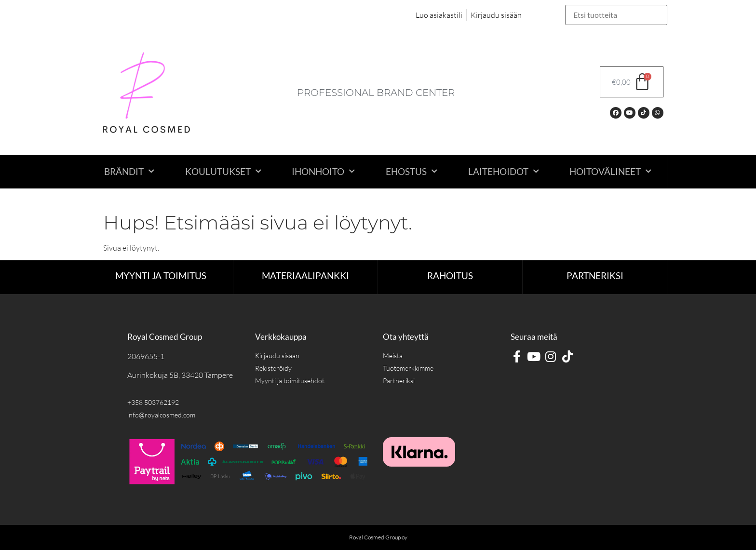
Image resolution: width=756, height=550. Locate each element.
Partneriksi (595, 275)
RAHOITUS (450, 275)
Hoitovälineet (610, 171)
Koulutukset (223, 171)
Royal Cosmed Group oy (378, 537)
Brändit (129, 171)
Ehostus (412, 171)
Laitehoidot (504, 171)
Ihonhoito (323, 171)
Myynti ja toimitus (161, 275)
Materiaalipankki (305, 275)
